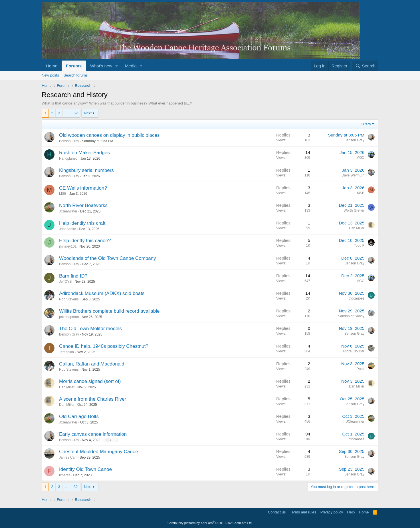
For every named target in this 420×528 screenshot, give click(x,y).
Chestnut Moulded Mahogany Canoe (99, 452)
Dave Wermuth (353, 175)
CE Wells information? (83, 188)
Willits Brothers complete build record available (109, 311)
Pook (361, 369)
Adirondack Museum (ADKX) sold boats (102, 293)
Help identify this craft (82, 223)
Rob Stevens (69, 299)
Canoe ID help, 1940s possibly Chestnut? (104, 346)
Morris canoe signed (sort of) (90, 381)
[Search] (365, 66)
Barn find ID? (73, 276)
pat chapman (69, 317)
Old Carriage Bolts (79, 416)
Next (88, 113)
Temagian (66, 352)
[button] (117, 66)
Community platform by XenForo (210, 523)
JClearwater (68, 211)
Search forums (76, 75)
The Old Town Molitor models (90, 329)
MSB (63, 194)
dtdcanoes (357, 298)
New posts (50, 75)
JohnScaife (67, 229)
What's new (101, 66)
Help (351, 512)
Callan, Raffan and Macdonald (92, 364)
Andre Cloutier (353, 351)
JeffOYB (65, 282)
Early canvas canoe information (93, 434)
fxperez (65, 475)
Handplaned (68, 158)
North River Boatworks (83, 205)
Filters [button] (366, 124)
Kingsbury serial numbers (86, 170)
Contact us (277, 512)
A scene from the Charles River (93, 399)
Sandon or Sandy (351, 316)
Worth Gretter (354, 210)
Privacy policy (332, 512)
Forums (74, 66)
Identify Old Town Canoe (85, 469)
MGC (360, 158)
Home (52, 66)
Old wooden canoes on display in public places (109, 135)
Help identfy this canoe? (85, 241)
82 (76, 113)
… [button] (67, 113)
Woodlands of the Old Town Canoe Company (108, 258)
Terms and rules (303, 512)
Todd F (359, 246)
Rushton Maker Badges (84, 153)
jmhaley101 (68, 246)
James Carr (68, 457)
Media (131, 66)
